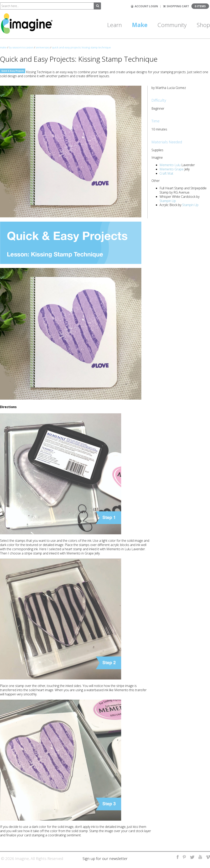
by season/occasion (21, 47)
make (3, 47)
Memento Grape (172, 169)
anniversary (43, 47)
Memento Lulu (170, 165)
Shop (203, 25)
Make (140, 25)
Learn (114, 25)
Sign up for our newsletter (105, 858)
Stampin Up (168, 201)
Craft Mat (166, 173)
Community (172, 25)
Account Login (144, 6)
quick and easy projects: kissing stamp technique (81, 47)
